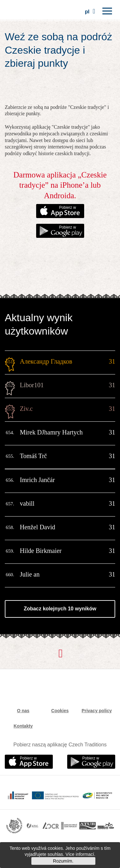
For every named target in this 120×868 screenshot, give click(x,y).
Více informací (80, 854)
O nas (23, 711)
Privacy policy (97, 711)
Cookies (60, 711)
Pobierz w (68, 208)
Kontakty (23, 726)
